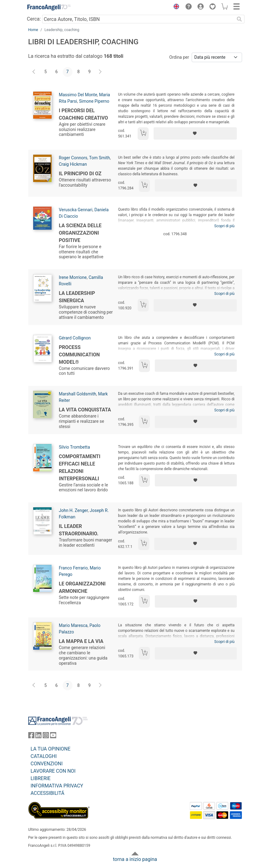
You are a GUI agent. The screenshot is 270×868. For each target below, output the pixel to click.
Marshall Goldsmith (78, 394)
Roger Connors (73, 158)
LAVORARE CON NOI (53, 771)
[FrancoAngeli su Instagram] (46, 737)
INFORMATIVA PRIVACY (57, 786)
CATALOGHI (44, 756)
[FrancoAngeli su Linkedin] (38, 737)
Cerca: (34, 19)
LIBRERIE (41, 778)
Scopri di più (225, 226)
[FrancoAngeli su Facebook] (31, 737)
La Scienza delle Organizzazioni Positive (80, 233)
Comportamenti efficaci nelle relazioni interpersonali (80, 468)
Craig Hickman (73, 164)
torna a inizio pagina (135, 859)
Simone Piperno (94, 101)
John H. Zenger (73, 510)
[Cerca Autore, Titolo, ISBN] (138, 19)
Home (33, 30)
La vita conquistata (85, 410)
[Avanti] (100, 72)
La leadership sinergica (77, 297)
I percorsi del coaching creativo (84, 114)
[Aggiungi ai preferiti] (195, 133)
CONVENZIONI (47, 764)
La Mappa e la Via (81, 641)
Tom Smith (100, 158)
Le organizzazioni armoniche (82, 587)
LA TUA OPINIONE (51, 749)
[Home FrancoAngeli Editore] (49, 7)
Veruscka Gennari (76, 210)
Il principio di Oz (80, 174)
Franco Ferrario (73, 568)
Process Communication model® (79, 355)
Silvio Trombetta (74, 447)
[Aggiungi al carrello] (143, 134)
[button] (175, 7)
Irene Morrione (73, 277)
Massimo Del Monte (78, 95)
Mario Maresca (73, 625)
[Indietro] (34, 72)
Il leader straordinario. (79, 530)
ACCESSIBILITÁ (48, 793)
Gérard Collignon (75, 338)
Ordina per (179, 57)
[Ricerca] (240, 19)
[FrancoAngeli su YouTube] (53, 737)
